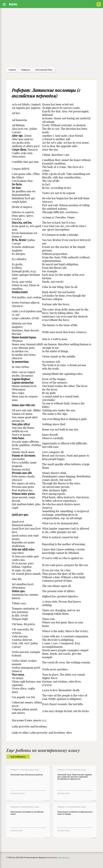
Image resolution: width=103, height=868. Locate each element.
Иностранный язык (44, 70)
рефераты (26, 70)
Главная (12, 70)
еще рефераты (18, 757)
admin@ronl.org (64, 858)
